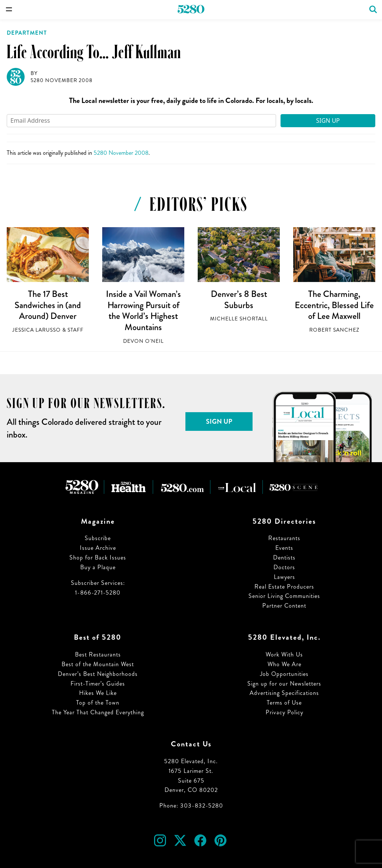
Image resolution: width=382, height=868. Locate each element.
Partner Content (284, 606)
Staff (76, 330)
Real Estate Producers (284, 587)
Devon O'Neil (143, 341)
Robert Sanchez (334, 330)
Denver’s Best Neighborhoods (98, 674)
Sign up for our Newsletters (284, 684)
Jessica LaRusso (37, 330)
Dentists (284, 557)
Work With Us (284, 654)
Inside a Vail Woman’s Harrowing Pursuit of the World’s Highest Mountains (143, 311)
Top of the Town (98, 703)
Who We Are (284, 664)
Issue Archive (98, 548)
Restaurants (284, 538)
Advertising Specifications (284, 693)
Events (284, 548)
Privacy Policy (284, 712)
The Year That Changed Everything (98, 712)
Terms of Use (284, 703)
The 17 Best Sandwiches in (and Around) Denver (48, 305)
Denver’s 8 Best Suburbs (239, 300)
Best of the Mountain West (98, 664)
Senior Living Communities (284, 596)
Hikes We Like (98, 693)
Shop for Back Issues (98, 557)
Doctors (284, 567)
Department (27, 33)
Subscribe (98, 538)
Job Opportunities (284, 674)
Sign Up (328, 120)
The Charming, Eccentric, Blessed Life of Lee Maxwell (334, 305)
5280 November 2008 (62, 80)
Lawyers (284, 577)
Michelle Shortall (239, 319)
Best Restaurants (98, 654)
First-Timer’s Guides (98, 684)
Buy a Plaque (98, 567)
